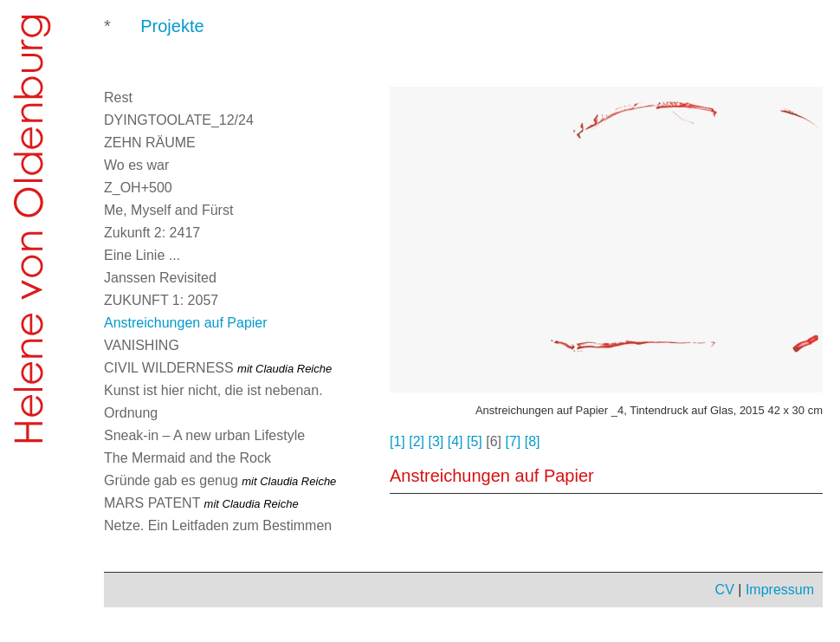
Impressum (780, 590)
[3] (436, 441)
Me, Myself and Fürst (168, 210)
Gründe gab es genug (220, 480)
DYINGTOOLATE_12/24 (179, 120)
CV (725, 590)
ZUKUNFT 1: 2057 (161, 300)
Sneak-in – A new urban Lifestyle (204, 435)
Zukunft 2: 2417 (152, 233)
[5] (475, 441)
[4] (456, 441)
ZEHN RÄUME (150, 143)
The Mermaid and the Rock (187, 458)
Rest (118, 97)
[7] (514, 441)
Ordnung (131, 413)
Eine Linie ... (142, 255)
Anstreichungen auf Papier (186, 323)
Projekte (172, 26)
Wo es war (136, 165)
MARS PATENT (201, 503)
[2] (417, 441)
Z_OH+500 (138, 188)
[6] (494, 441)
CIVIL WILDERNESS (218, 368)
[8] (533, 441)
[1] (397, 441)
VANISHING (142, 345)
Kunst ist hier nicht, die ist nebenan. (213, 390)
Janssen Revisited (160, 278)
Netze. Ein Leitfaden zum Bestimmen (218, 525)
